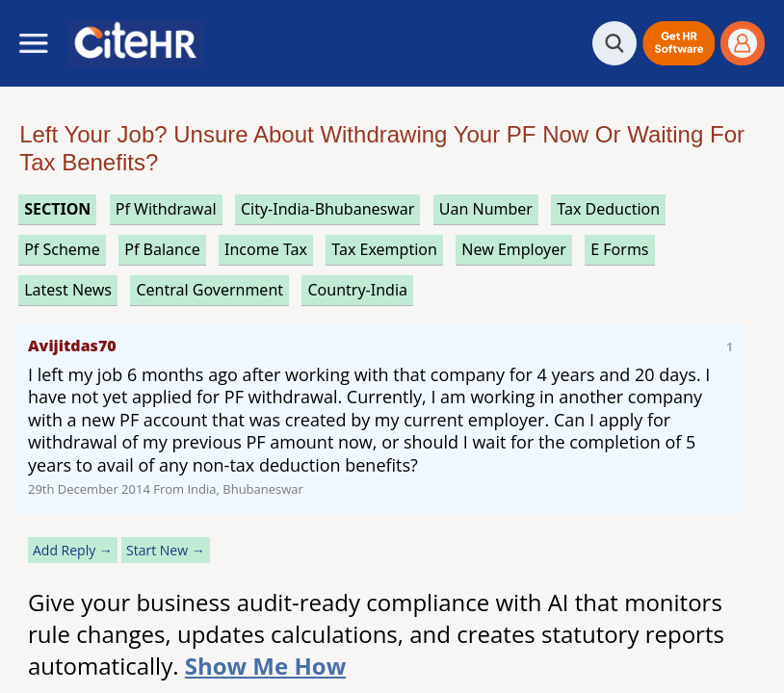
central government (209, 290)
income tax (266, 249)
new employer (514, 249)
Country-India (357, 290)
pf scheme (62, 249)
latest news (68, 290)
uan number (486, 209)
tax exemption (384, 249)
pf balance (162, 249)
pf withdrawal (166, 209)
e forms (619, 249)
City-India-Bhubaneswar (327, 209)
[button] (679, 43)
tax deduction (608, 209)
